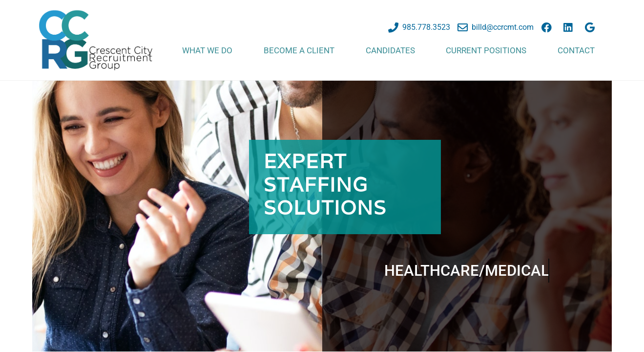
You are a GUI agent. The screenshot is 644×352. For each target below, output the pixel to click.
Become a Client (299, 50)
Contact (576, 50)
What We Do (207, 50)
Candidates (390, 50)
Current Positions (486, 50)
